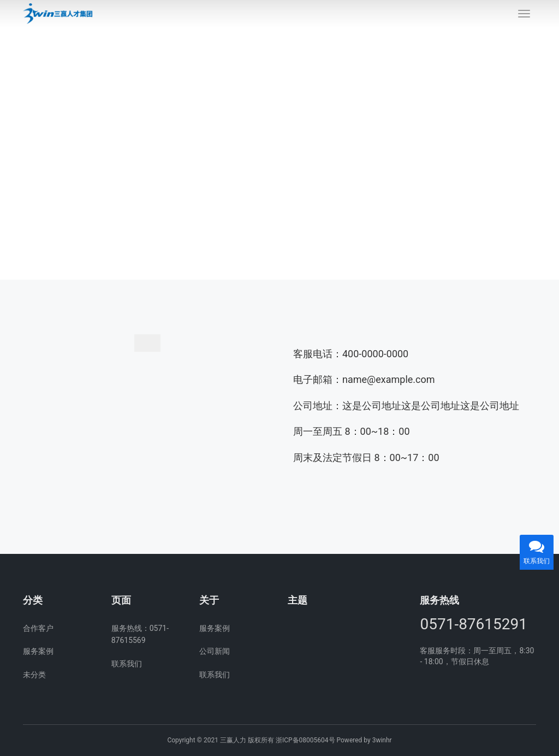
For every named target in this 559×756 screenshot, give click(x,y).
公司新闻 (215, 651)
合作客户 (38, 628)
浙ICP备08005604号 (305, 740)
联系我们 (127, 664)
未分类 (34, 675)
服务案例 (38, 651)
